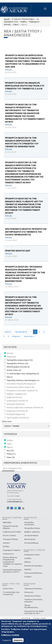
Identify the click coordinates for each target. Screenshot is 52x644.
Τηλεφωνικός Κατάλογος (33, 589)
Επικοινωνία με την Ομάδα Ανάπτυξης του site (34, 612)
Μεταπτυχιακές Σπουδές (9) (18, 367)
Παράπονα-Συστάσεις (32, 596)
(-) (4, 468)
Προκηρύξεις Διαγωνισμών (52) (20, 360)
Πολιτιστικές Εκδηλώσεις (33, 573)
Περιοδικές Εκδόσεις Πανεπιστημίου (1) (23, 380)
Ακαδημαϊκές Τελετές (32, 555)
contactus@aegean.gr (15, 502)
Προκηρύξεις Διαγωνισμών (29, 523)
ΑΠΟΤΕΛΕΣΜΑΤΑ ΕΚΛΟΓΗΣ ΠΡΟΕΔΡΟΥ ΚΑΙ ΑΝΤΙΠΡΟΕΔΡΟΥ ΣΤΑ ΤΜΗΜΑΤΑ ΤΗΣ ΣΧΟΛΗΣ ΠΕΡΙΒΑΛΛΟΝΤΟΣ (26, 232)
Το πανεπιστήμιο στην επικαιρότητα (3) (23, 374)
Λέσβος (24, 22)
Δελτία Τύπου (8, 589)
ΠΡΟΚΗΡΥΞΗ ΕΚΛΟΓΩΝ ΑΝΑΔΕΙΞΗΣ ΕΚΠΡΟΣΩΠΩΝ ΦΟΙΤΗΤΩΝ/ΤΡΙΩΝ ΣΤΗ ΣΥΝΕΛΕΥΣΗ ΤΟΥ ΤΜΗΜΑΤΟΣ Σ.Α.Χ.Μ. (25, 86)
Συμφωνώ (7, 640)
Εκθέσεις (28, 562)
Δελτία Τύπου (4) (14, 370)
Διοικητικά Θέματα (31, 535)
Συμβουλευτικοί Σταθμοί (12, 532)
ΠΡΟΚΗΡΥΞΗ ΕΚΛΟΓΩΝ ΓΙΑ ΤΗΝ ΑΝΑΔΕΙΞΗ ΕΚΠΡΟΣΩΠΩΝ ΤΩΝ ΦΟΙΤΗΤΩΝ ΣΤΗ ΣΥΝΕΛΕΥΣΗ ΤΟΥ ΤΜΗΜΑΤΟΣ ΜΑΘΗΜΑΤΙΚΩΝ (22, 142)
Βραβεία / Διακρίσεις (32, 532)
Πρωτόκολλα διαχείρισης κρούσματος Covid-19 (12, 571)
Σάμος (16, 24)
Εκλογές (7, 24)
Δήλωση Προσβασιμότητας (31, 606)
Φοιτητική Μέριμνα (31, 543)
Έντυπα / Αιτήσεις (9, 535)
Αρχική (7, 19)
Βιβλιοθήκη (7, 522)
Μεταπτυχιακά (30, 539)
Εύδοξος (6, 547)
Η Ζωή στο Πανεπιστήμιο (23, 19)
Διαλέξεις (28, 558)
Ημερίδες (28, 569)
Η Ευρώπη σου (8, 554)
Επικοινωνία (29, 592)
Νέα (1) (10, 377)
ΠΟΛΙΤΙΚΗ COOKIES (39, 618)
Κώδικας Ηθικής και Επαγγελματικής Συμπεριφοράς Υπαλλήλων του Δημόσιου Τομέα (12, 562)
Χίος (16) (10, 450)
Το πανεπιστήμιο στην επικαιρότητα (11, 593)
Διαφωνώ (18, 640)
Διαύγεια (6, 543)
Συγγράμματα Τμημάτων (12, 550)
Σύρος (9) (11, 457)
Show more (7, 421)
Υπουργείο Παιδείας (10, 539)
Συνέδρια (28, 577)
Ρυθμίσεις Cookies (10, 635)
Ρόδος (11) (11, 454)
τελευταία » (29, 336)
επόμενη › (16, 336)
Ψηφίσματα (34, 22)
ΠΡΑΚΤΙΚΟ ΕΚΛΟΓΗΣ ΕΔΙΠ (18, 251)
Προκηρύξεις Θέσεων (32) (17, 363)
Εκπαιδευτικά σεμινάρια (33, 566)
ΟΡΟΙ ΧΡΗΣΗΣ (26, 618)
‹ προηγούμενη (21, 332)
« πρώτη (7, 332)
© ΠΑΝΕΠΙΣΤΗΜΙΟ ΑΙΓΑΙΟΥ (10, 618)
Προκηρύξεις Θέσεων (32, 528)
